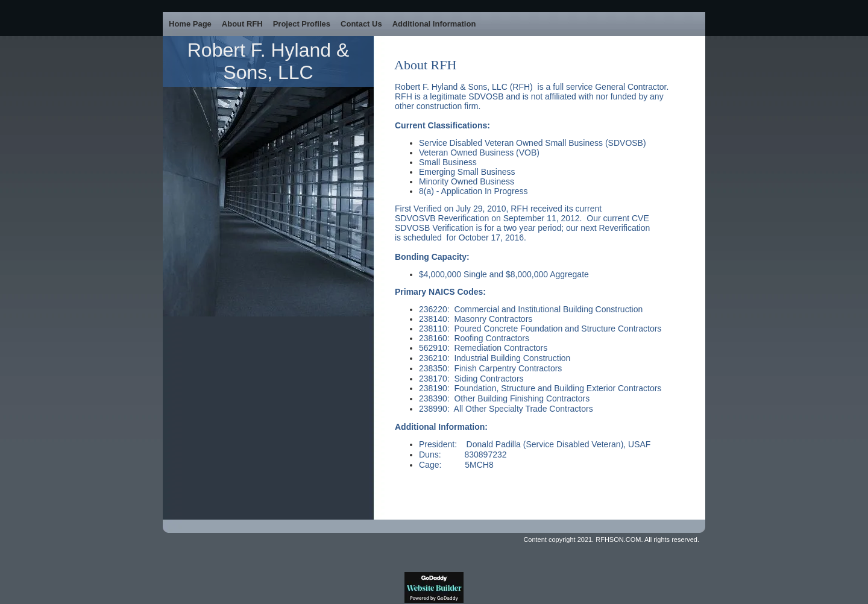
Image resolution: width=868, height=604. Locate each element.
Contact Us (361, 24)
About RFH (242, 24)
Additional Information (434, 24)
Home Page (190, 24)
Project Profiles (302, 24)
